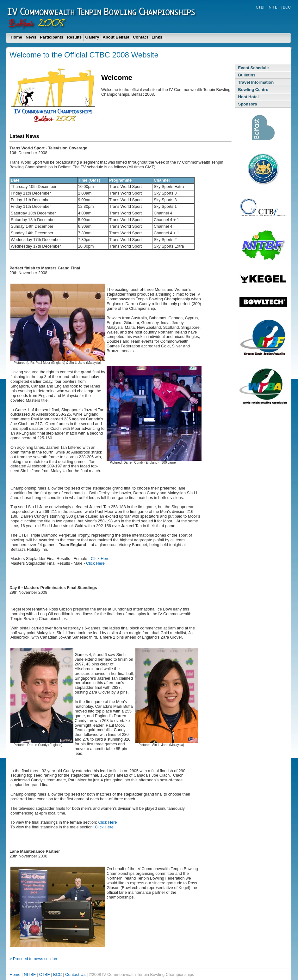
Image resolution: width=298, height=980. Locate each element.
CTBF (261, 7)
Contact (140, 37)
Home (16, 37)
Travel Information (256, 82)
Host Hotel (248, 97)
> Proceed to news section (33, 959)
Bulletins (247, 75)
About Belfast (116, 37)
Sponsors (248, 104)
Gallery (92, 37)
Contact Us (75, 974)
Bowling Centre (253, 90)
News (31, 37)
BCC (287, 7)
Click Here (100, 559)
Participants (52, 37)
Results (74, 37)
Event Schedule (254, 68)
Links (157, 37)
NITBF (274, 7)
